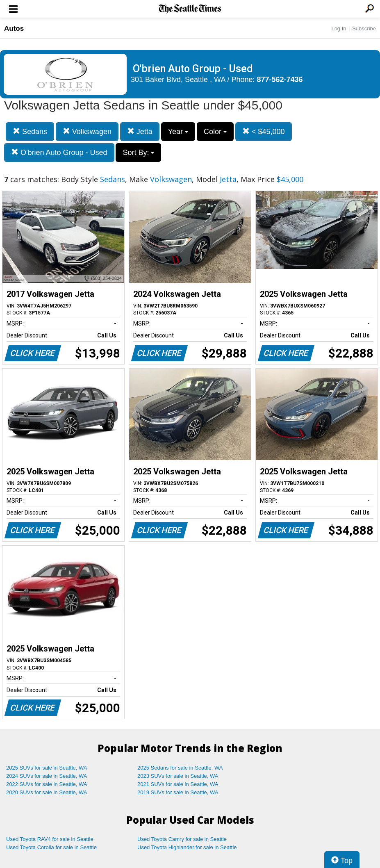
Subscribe (364, 28)
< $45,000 (264, 131)
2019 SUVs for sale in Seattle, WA (178, 792)
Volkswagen (87, 131)
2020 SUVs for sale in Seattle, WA (47, 792)
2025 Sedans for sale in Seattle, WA (180, 768)
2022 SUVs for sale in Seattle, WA (47, 784)
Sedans (30, 131)
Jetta (140, 131)
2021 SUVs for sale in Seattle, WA (178, 784)
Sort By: (138, 153)
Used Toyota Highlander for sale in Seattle (187, 847)
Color (215, 132)
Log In (339, 28)
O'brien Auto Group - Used (59, 152)
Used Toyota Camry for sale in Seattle (182, 839)
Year (178, 132)
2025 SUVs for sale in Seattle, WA (47, 768)
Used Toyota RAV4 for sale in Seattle (50, 839)
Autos (14, 28)
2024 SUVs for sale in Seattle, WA (47, 776)
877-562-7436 (280, 80)
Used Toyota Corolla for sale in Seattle (51, 847)
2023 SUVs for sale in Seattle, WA (178, 776)
